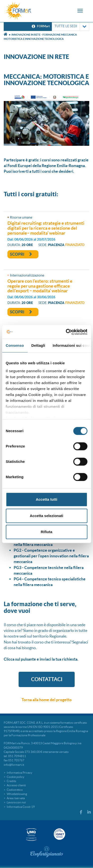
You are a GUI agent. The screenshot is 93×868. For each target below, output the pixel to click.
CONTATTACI (47, 679)
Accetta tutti (46, 499)
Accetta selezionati (46, 516)
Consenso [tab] (15, 345)
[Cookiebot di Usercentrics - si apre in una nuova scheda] (66, 332)
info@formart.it (14, 765)
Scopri (21, 254)
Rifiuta (46, 532)
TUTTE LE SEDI (71, 27)
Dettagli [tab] (38, 345)
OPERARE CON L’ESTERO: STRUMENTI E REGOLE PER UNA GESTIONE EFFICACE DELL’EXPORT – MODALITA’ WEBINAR (40, 286)
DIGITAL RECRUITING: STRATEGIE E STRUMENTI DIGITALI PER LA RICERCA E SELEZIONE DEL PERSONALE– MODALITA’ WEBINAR (46, 228)
